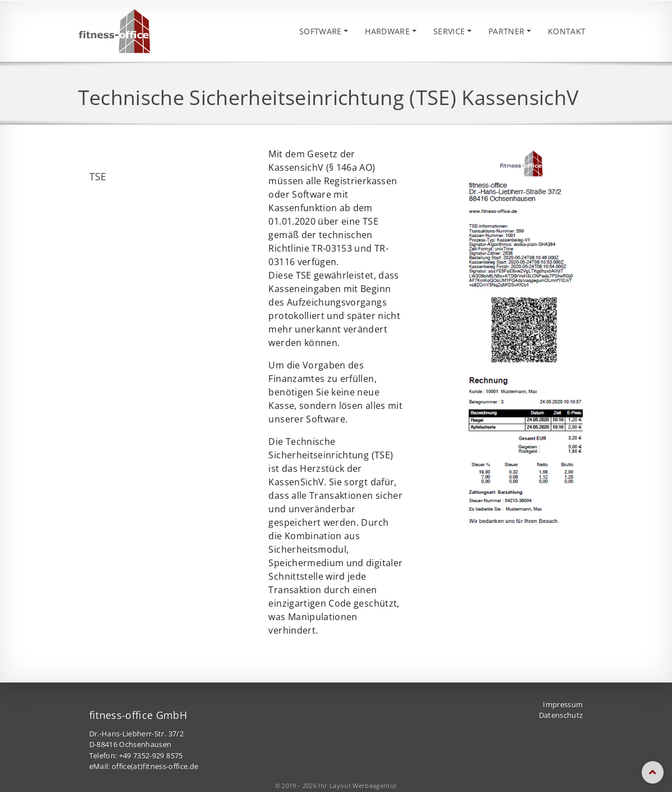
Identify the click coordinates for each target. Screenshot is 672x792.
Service (438, 32)
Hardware (371, 32)
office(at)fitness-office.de (155, 768)
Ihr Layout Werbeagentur (358, 787)
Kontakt (565, 32)
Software (298, 32)
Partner (500, 32)
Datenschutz (561, 717)
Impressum (563, 705)
